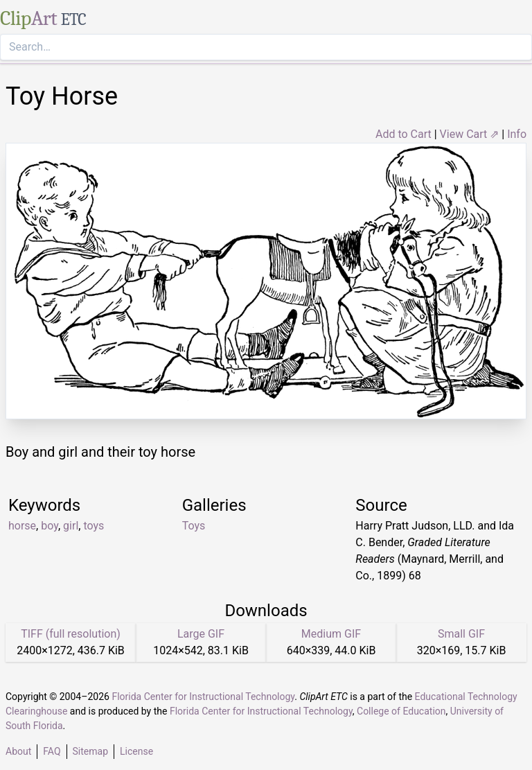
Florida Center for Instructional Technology (203, 697)
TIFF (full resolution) (71, 634)
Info (517, 134)
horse (22, 526)
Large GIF (201, 634)
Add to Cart (404, 134)
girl (71, 526)
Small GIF (461, 634)
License (136, 751)
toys (94, 526)
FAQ (52, 751)
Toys (194, 526)
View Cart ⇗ (470, 134)
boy (50, 526)
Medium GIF (331, 634)
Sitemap (90, 751)
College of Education (401, 711)
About (18, 751)
